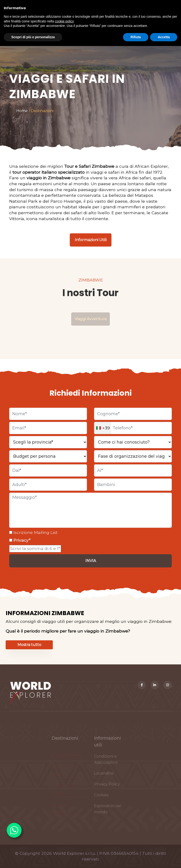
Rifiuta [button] (136, 37)
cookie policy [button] (64, 21)
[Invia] (90, 561)
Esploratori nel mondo (108, 811)
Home (22, 111)
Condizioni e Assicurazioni (106, 761)
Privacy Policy (107, 786)
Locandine (104, 775)
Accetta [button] (164, 37)
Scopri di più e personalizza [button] (33, 37)
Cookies (101, 797)
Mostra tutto (29, 645)
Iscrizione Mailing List (35, 532)
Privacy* (21, 540)
